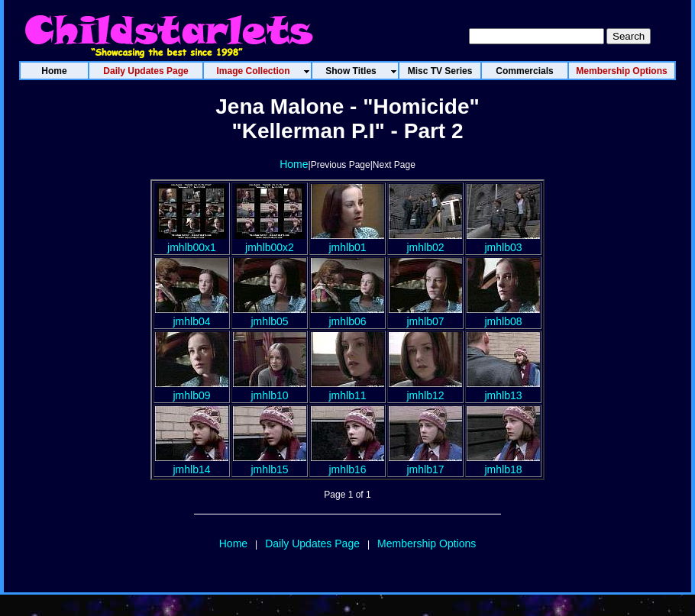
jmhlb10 (270, 389)
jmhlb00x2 (270, 241)
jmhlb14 (192, 463)
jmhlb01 (347, 241)
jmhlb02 (425, 241)
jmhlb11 (347, 389)
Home (294, 164)
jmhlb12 (425, 389)
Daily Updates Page (312, 543)
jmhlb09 (192, 389)
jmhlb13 (503, 389)
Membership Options (427, 543)
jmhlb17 (425, 463)
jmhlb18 (503, 463)
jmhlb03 (503, 241)
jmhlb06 (347, 315)
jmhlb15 (270, 463)
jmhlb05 (270, 315)
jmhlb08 (503, 315)
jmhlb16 (347, 463)
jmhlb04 (192, 315)
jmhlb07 (425, 315)
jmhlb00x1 (192, 241)
